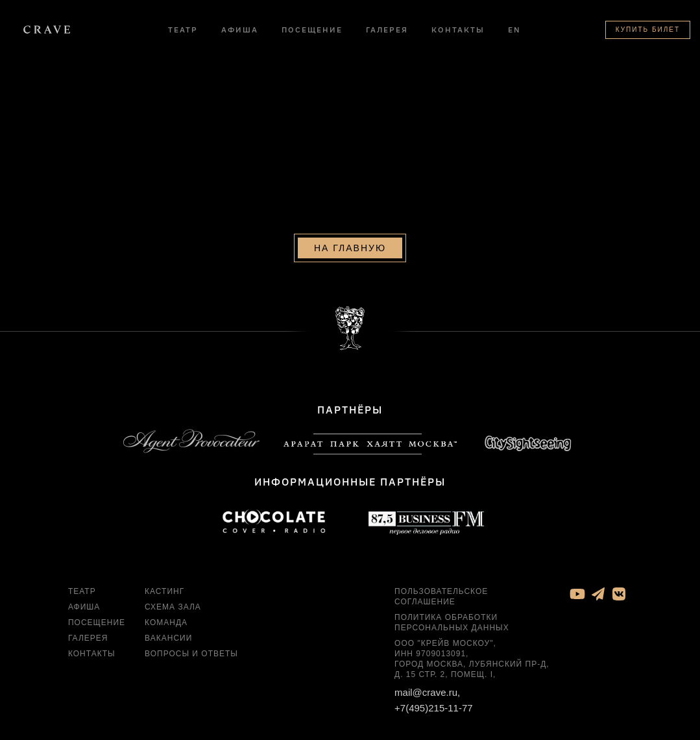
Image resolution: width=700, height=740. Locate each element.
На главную (350, 256)
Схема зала (173, 615)
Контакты (458, 30)
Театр (183, 30)
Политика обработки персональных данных (452, 631)
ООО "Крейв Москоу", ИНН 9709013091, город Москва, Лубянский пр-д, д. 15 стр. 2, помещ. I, (472, 667)
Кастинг (164, 600)
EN (514, 30)
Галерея (387, 30)
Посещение (312, 30)
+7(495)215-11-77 (434, 716)
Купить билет (648, 30)
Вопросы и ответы (191, 662)
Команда (166, 631)
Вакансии (168, 647)
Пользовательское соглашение (441, 605)
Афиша (240, 30)
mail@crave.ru (426, 701)
